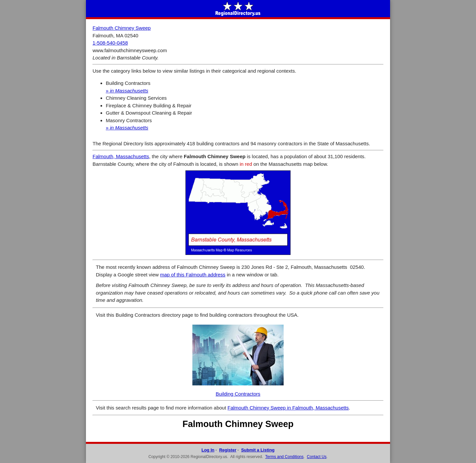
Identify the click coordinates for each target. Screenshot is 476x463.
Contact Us (317, 457)
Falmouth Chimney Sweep (122, 28)
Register (228, 450)
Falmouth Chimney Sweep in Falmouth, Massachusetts (288, 408)
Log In (208, 450)
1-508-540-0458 (110, 43)
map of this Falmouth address (193, 275)
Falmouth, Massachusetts (121, 156)
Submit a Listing (258, 450)
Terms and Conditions (284, 457)
